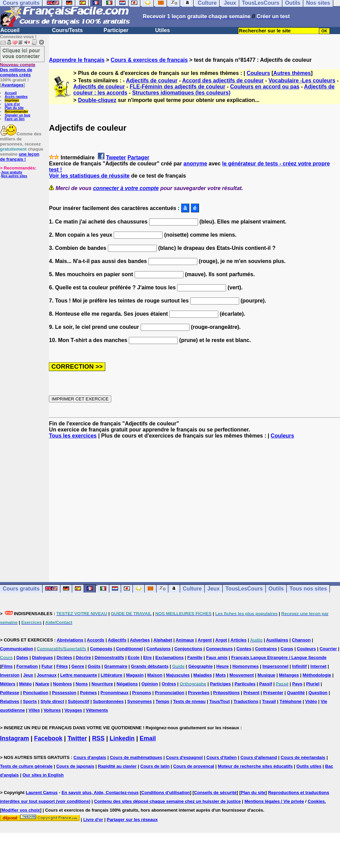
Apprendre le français (77, 60)
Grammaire (116, 666)
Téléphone (291, 701)
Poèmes (88, 693)
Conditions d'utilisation (166, 793)
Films (7, 666)
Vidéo (311, 701)
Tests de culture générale (26, 766)
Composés (101, 649)
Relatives (10, 701)
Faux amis (217, 657)
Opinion (150, 684)
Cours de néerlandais (303, 757)
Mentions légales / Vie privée (274, 801)
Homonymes (246, 666)
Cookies (316, 801)
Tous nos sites (308, 589)
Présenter (273, 693)
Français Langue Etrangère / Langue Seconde (279, 657)
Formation (27, 666)
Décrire (83, 657)
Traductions (246, 701)
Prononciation (169, 693)
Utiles (163, 30)
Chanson (301, 640)
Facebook (48, 738)
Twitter (77, 738)
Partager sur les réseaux (132, 820)
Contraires (266, 649)
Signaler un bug (18, 115)
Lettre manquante (79, 675)
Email (148, 738)
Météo (25, 684)
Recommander (16, 112)
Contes (244, 649)
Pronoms (142, 693)
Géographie (200, 666)
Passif (265, 684)
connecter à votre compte (126, 188)
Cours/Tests (67, 30)
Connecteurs (219, 649)
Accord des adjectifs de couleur (223, 81)
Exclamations (170, 657)
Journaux (47, 675)
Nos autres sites (14, 176)
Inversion (10, 675)
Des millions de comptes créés (18, 70)
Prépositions (226, 693)
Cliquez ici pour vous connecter (21, 53)
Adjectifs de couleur (152, 81)
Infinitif (299, 666)
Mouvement (242, 675)
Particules (245, 684)
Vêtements (97, 710)
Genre (78, 666)
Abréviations (70, 640)
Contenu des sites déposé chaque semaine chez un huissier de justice (167, 801)
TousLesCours (244, 589)
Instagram (15, 738)
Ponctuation (36, 693)
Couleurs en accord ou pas (265, 87)
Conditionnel (129, 649)
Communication (17, 649)
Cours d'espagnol (184, 757)
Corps (287, 649)
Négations (127, 684)
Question (318, 693)
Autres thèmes (292, 73)
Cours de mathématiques (136, 757)
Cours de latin (155, 766)
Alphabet (163, 640)
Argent (205, 640)
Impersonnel (275, 666)
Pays (297, 684)
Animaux (185, 640)
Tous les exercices (73, 436)
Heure (222, 666)
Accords (95, 640)
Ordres (169, 684)
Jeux (214, 589)
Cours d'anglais (90, 757)
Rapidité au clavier (117, 766)
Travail (269, 701)
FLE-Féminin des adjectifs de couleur (177, 87)
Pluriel (313, 684)
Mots (221, 675)
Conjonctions (188, 649)
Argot (221, 640)
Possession (64, 693)
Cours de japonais (75, 766)
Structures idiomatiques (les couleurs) (181, 93)
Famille (195, 657)
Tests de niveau (189, 701)
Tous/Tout (219, 701)
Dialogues (42, 657)
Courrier (328, 649)
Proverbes (199, 693)
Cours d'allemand (259, 757)
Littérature (112, 675)
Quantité (296, 693)
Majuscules (178, 675)
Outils (276, 589)
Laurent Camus (42, 793)
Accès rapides (16, 97)
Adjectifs (117, 640)
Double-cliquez (97, 100)
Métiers (8, 684)
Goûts (94, 666)
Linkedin (122, 738)
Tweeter (116, 157)
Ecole (134, 657)
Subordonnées (108, 701)
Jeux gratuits (11, 172)
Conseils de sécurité (215, 793)
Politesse (10, 693)
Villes (34, 710)
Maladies (203, 675)
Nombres (62, 684)
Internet (318, 666)
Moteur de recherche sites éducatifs (255, 766)
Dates (22, 657)
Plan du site (14, 108)
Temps (162, 701)
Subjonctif (79, 701)
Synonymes (139, 701)
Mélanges (289, 675)
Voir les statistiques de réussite (89, 176)
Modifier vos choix (21, 810)
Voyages (73, 710)
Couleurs (258, 73)
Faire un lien (15, 119)
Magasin (135, 675)
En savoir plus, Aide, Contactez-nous (100, 793)
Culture (192, 589)
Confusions (159, 649)
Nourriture (102, 684)
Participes (220, 684)
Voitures (52, 710)
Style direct (52, 701)
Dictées (64, 657)
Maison (155, 675)
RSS (98, 738)
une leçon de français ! (20, 157)
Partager (138, 157)
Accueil (10, 30)
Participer (116, 30)
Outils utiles (309, 766)
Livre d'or (12, 104)
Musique (266, 675)
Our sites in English (43, 775)
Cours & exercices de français (149, 60)
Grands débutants (150, 666)
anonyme (195, 164)
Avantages (12, 85)
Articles (238, 640)
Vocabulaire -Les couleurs (302, 81)
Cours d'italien (222, 757)
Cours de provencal (194, 766)
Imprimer (12, 100)
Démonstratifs (109, 657)
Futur (47, 666)
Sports (30, 701)
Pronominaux (115, 693)
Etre (147, 657)
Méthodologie (317, 675)
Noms (82, 684)
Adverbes (140, 640)
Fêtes (62, 666)
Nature (42, 684)
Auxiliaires (277, 640)
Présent (251, 693)
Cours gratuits (21, 589)
